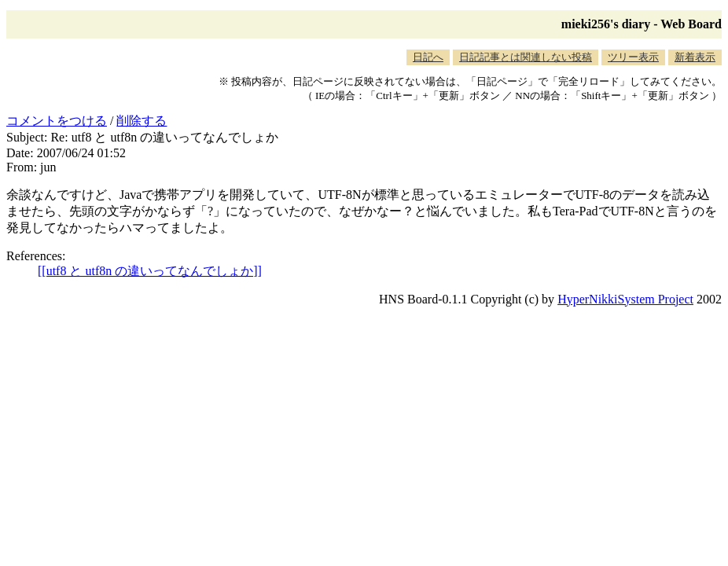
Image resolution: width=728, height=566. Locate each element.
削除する (142, 121)
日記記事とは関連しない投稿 (526, 57)
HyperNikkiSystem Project (625, 299)
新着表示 (695, 57)
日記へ (428, 57)
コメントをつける (57, 121)
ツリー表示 (633, 57)
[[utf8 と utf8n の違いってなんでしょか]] (150, 271)
